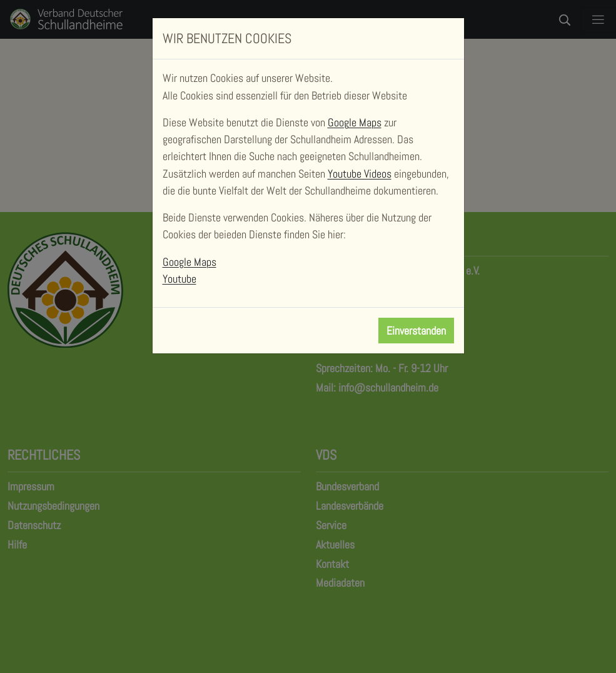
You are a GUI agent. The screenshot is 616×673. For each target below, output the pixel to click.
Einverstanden (416, 331)
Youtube (179, 279)
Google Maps (355, 122)
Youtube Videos (360, 174)
